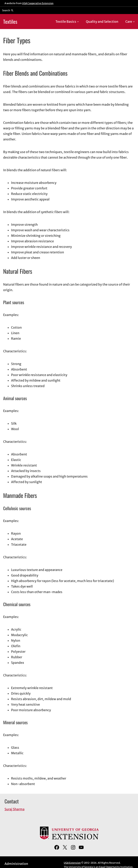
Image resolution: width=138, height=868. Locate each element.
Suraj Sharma (15, 809)
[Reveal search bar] (8, 10)
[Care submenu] (134, 22)
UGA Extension (72, 863)
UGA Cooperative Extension (38, 3)
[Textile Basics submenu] (78, 22)
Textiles (10, 21)
